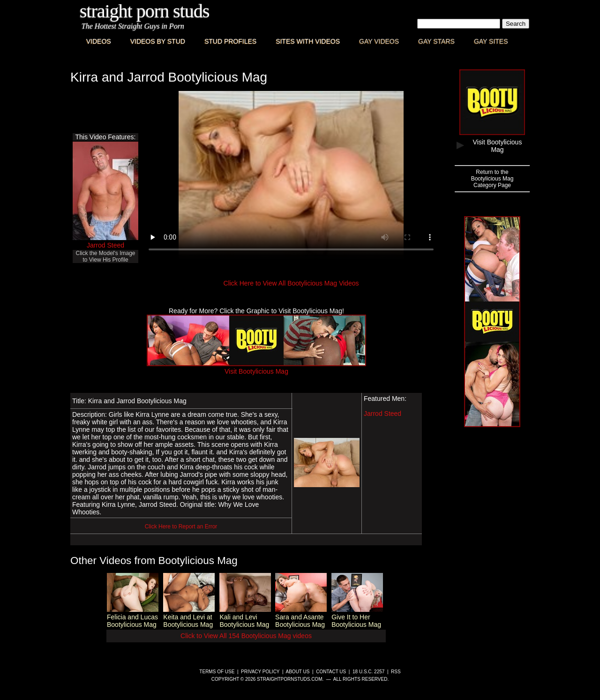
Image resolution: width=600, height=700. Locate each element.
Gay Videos (379, 41)
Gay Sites (491, 41)
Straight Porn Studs (145, 11)
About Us (298, 672)
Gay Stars (436, 41)
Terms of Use (217, 672)
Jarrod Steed (105, 245)
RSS (396, 672)
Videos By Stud (158, 41)
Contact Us (331, 672)
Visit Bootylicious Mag (256, 368)
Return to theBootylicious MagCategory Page (492, 179)
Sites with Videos (308, 41)
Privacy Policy (260, 672)
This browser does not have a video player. (291, 175)
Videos (99, 41)
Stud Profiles (230, 41)
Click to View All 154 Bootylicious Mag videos (246, 636)
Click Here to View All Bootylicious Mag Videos (291, 283)
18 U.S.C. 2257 (368, 672)
